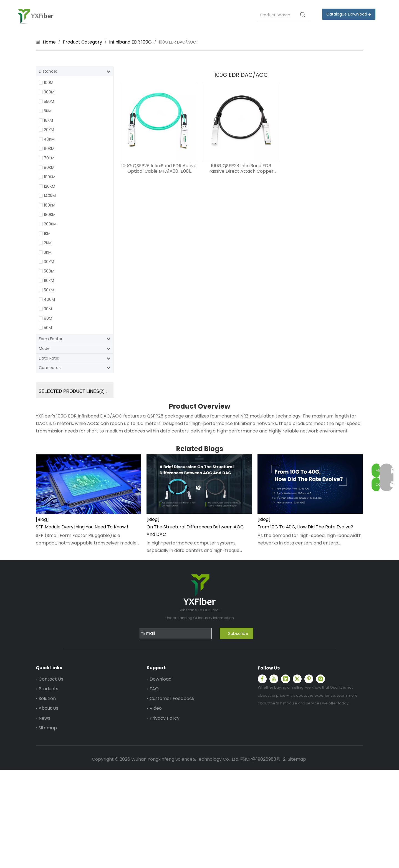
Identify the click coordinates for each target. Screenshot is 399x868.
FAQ (154, 689)
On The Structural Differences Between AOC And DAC (195, 531)
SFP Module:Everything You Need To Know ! (82, 527)
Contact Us (51, 679)
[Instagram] (320, 679)
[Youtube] (274, 679)
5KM (48, 111)
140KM (50, 196)
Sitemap (48, 728)
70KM (49, 158)
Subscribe (238, 633)
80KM (49, 167)
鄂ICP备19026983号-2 (263, 759)
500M (49, 271)
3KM (48, 252)
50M (48, 328)
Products (48, 689)
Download (161, 679)
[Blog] (42, 519)
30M (48, 309)
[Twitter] (297, 679)
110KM (49, 281)
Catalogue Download (349, 14)
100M (49, 83)
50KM (49, 290)
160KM (50, 205)
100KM (50, 177)
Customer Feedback (172, 698)
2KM (48, 243)
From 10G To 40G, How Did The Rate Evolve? (305, 527)
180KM (50, 215)
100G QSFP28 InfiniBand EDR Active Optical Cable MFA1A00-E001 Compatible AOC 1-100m (159, 169)
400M (49, 299)
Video (156, 708)
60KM (49, 149)
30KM (49, 262)
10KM (48, 120)
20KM (49, 130)
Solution (47, 698)
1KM (47, 233)
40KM (49, 139)
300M (49, 92)
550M (49, 101)
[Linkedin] (286, 679)
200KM (50, 224)
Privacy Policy (165, 718)
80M (48, 318)
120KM (50, 186)
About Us (48, 708)
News (44, 718)
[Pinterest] (309, 679)
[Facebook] (262, 679)
